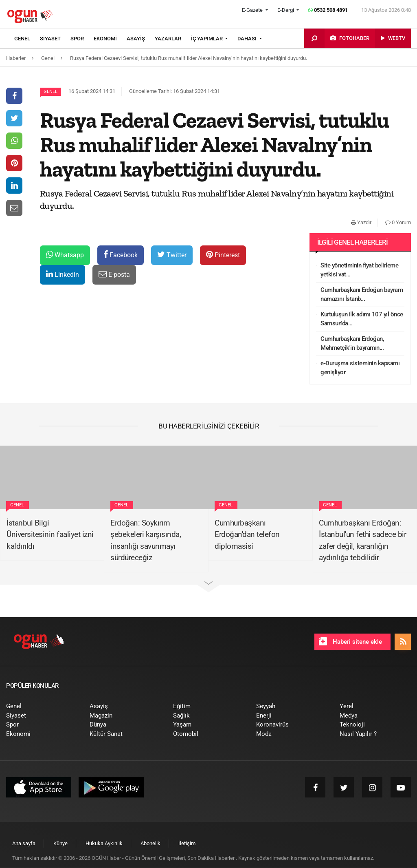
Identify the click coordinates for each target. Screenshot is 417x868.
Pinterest (223, 255)
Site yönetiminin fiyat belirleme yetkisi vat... (359, 270)
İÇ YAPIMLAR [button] (207, 39)
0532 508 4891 (328, 10)
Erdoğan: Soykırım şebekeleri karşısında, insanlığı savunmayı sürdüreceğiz (146, 540)
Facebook (121, 255)
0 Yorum (398, 222)
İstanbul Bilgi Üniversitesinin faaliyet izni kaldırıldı (50, 534)
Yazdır (361, 222)
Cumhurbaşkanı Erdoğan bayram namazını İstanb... (362, 295)
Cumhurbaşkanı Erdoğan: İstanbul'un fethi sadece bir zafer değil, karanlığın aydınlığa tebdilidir (362, 540)
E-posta (114, 274)
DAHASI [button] (248, 39)
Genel (50, 92)
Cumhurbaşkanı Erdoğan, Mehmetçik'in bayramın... (352, 343)
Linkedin (63, 274)
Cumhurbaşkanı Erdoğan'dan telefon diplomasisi (247, 534)
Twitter (172, 255)
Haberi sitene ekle (350, 641)
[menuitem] (27, 39)
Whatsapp (65, 255)
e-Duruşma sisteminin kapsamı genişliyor (360, 368)
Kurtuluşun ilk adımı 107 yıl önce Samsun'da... (362, 319)
